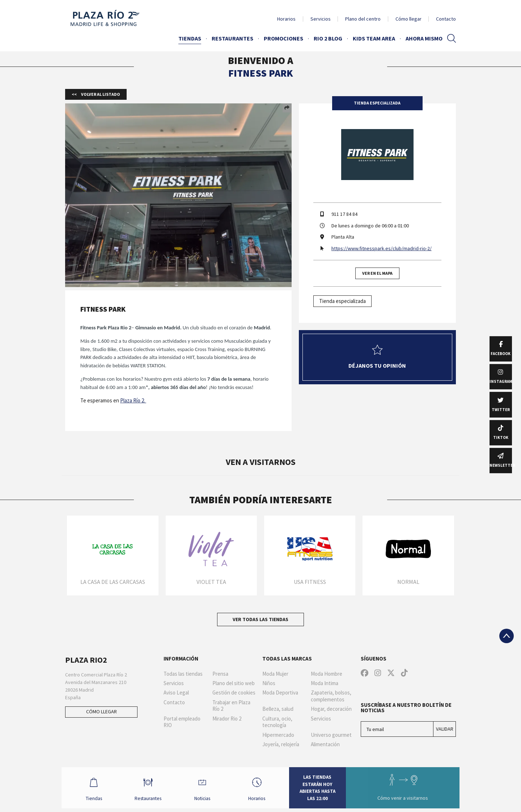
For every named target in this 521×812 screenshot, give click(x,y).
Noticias (206, 789)
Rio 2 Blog (328, 38)
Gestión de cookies (234, 693)
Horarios (286, 19)
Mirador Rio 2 (227, 719)
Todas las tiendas (183, 674)
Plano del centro (363, 19)
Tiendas (190, 38)
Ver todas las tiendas (260, 619)
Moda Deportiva (280, 693)
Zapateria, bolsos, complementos (331, 696)
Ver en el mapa (377, 273)
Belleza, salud (278, 709)
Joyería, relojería (281, 744)
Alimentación (325, 744)
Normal (408, 582)
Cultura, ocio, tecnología (277, 722)
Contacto (446, 19)
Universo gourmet (331, 735)
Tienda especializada (342, 301)
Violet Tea (211, 582)
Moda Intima (325, 683)
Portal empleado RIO (182, 722)
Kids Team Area (374, 38)
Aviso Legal (176, 693)
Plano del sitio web (234, 683)
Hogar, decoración (331, 709)
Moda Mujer (275, 674)
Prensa (220, 674)
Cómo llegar (408, 19)
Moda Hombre (327, 674)
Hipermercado (278, 735)
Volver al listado (100, 94)
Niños (269, 683)
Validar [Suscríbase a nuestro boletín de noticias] (445, 729)
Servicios (321, 19)
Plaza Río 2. (133, 400)
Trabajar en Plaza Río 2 (231, 706)
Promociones (283, 38)
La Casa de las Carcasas (113, 582)
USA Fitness (310, 582)
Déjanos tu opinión (377, 357)
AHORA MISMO (424, 38)
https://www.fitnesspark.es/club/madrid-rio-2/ (382, 248)
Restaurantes (232, 38)
